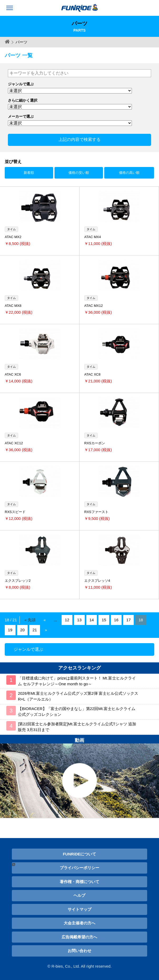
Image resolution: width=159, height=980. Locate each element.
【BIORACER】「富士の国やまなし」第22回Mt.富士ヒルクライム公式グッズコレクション (77, 712)
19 (10, 630)
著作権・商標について (79, 882)
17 (129, 620)
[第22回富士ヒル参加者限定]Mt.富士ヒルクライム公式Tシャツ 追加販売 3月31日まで (77, 727)
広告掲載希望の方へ (79, 937)
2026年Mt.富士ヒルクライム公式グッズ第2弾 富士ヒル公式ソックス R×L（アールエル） (78, 696)
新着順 (29, 173)
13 (79, 620)
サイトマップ (79, 909)
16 (116, 620)
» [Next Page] (46, 630)
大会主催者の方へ (79, 923)
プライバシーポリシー (79, 868)
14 (92, 620)
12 (67, 620)
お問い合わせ (79, 951)
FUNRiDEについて (80, 854)
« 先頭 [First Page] (30, 620)
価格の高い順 (129, 173)
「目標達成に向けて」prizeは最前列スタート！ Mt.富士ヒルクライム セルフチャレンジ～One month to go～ (77, 681)
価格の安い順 (79, 173)
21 (35, 630)
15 (104, 620)
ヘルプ (79, 895)
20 (23, 630)
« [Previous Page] (45, 620)
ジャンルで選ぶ (28, 649)
